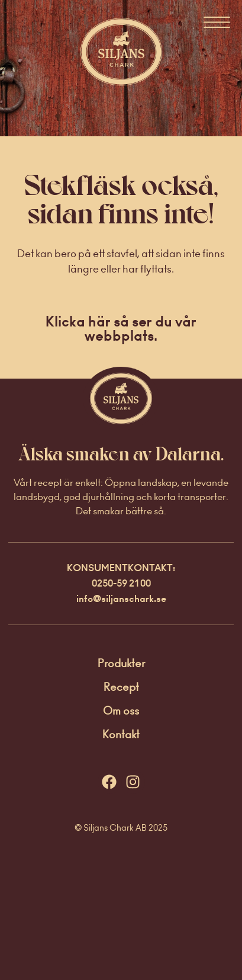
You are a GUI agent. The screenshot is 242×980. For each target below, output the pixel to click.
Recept (121, 687)
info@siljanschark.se (121, 599)
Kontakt (121, 734)
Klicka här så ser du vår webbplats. (121, 329)
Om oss (121, 711)
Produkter (121, 663)
